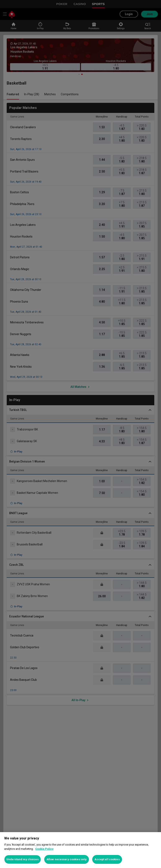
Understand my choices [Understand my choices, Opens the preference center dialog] (23, 859)
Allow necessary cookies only (67, 859)
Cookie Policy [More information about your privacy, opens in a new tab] (44, 849)
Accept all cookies (107, 859)
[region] (80, 850)
